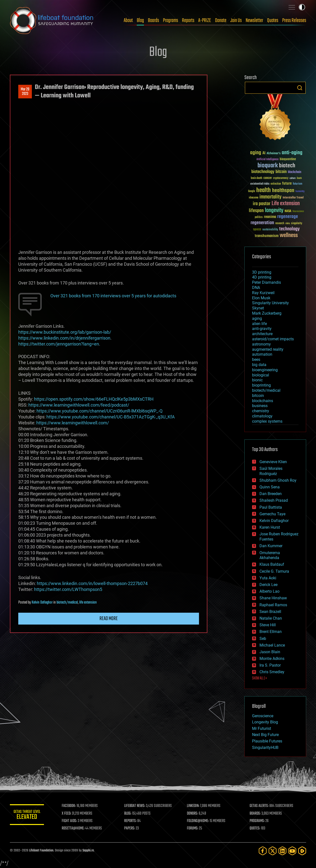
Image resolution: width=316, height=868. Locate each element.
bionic (257, 380)
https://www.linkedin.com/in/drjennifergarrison (64, 338)
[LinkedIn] (282, 851)
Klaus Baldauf (272, 564)
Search (300, 88)
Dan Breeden (271, 494)
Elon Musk (261, 298)
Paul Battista (271, 507)
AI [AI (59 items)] (264, 153)
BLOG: (128, 814)
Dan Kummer (271, 546)
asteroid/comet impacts (273, 339)
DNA (256, 288)
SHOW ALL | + (260, 678)
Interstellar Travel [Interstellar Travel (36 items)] (293, 198)
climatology (262, 416)
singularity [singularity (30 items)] (297, 224)
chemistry (261, 411)
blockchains (263, 401)
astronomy (261, 344)
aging (257, 318)
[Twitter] (273, 851)
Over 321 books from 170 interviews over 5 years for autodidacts (113, 296)
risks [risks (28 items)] (288, 223)
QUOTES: (255, 828)
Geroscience (263, 716)
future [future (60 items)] (287, 184)
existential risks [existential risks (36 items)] (260, 184)
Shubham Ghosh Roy (278, 480)
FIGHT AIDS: (70, 821)
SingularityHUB (265, 748)
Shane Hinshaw (273, 598)
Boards (153, 21)
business (260, 406)
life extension (88, 603)
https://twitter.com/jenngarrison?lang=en (59, 344)
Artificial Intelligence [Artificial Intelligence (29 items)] (267, 160)
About (128, 21)
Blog (140, 21)
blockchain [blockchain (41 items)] (295, 172)
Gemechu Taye (272, 514)
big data (259, 365)
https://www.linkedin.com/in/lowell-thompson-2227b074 (92, 583)
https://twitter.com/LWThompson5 (68, 589)
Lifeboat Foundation (41, 851)
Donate (221, 21)
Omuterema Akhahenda (270, 555)
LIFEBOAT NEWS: (135, 806)
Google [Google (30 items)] (252, 191)
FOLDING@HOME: (198, 821)
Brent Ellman (271, 632)
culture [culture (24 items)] (293, 178)
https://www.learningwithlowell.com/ (73, 423)
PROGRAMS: (257, 821)
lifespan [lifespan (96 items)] (256, 211)
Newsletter (254, 21)
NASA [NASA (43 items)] (288, 211)
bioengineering (265, 370)
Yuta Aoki (268, 578)
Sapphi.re (88, 851)
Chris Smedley (272, 672)
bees (256, 359)
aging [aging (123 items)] (256, 153)
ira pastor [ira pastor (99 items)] (262, 204)
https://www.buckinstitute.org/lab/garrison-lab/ (65, 332)
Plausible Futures (267, 741)
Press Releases (294, 21)
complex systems (267, 421)
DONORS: (193, 814)
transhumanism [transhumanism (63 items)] (267, 236)
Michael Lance (272, 645)
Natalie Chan (271, 618)
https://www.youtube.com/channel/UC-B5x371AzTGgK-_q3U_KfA (111, 417)
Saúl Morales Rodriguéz (271, 471)
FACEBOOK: (69, 806)
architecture (262, 334)
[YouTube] (292, 851)
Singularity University (270, 303)
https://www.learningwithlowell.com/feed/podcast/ (79, 405)
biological (261, 375)
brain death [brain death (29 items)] (257, 178)
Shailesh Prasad (274, 500)
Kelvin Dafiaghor (42, 603)
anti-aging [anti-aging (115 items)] (292, 153)
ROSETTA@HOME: (74, 828)
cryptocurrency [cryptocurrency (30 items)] (281, 178)
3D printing (262, 272)
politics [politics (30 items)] (259, 217)
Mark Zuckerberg (267, 313)
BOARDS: (255, 814)
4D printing (262, 277)
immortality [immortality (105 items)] (270, 197)
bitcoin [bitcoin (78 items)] (281, 172)
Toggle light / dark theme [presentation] (302, 7)
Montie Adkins (272, 659)
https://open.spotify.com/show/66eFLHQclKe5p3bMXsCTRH (94, 399)
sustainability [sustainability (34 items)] (270, 230)
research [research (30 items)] (280, 224)
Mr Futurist (262, 728)
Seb (263, 639)
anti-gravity (262, 329)
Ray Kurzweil (263, 293)
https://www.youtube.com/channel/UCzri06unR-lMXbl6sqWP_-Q (99, 411)
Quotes (273, 21)
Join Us (236, 21)
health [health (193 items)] (264, 190)
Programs (170, 21)
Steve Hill (268, 625)
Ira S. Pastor (270, 665)
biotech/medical (67, 603)
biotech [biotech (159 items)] (287, 166)
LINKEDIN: (194, 806)
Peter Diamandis (267, 282)
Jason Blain (270, 652)
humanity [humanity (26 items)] (300, 192)
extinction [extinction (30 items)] (276, 184)
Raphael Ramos (273, 605)
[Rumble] (302, 851)
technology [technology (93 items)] (289, 229)
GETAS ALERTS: (259, 806)
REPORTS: (131, 821)
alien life (259, 324)
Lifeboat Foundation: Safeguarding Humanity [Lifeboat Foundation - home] (52, 21)
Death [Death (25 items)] (299, 178)
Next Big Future (265, 735)
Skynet (258, 308)
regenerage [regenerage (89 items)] (288, 217)
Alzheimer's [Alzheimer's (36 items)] (274, 154)
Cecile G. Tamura (274, 571)
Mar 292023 (25, 92)
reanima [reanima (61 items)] (270, 217)
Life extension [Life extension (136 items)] (286, 204)
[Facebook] (263, 851)
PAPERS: (130, 828)
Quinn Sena (270, 487)
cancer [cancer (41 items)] (268, 178)
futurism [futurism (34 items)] (297, 184)
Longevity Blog (265, 722)
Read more (109, 619)
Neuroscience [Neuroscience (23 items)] (298, 212)
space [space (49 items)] (257, 229)
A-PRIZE (205, 21)
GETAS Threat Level (27, 815)
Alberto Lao (269, 591)
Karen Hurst (270, 527)
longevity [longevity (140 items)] (274, 211)
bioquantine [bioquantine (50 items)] (288, 159)
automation (262, 354)
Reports (188, 21)
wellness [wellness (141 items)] (289, 236)
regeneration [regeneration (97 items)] (262, 223)
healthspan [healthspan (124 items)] (283, 191)
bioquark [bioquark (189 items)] (268, 166)
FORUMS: (193, 828)
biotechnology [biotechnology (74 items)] (263, 172)
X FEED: (67, 814)
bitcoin (258, 396)
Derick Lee (268, 585)
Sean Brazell (270, 612)
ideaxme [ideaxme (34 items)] (254, 198)
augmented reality (268, 349)
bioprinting (261, 385)
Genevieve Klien (273, 462)
